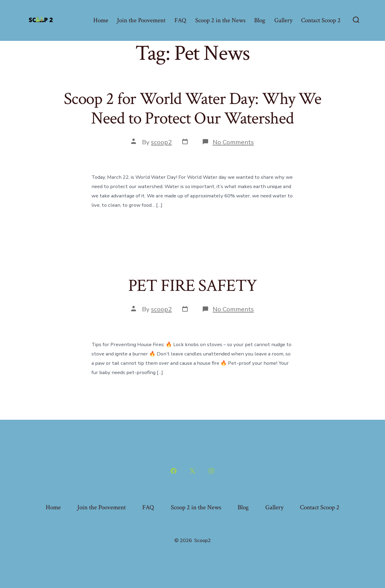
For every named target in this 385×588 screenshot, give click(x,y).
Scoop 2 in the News (220, 20)
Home (101, 20)
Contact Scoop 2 (321, 20)
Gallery (283, 20)
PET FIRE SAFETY (192, 286)
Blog (260, 20)
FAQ (180, 20)
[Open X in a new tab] (192, 471)
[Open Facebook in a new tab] (174, 471)
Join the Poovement (141, 20)
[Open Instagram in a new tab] (211, 471)
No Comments (233, 142)
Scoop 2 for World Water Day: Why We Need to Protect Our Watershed (192, 109)
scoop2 (161, 142)
